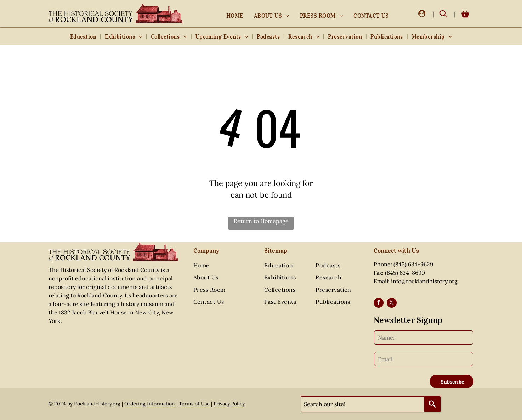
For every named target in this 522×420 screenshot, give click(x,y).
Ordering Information (150, 404)
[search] (443, 15)
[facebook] (379, 304)
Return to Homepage (261, 221)
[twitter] (392, 304)
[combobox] (363, 404)
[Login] (422, 14)
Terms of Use (194, 404)
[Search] (433, 404)
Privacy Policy (229, 404)
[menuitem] (235, 16)
